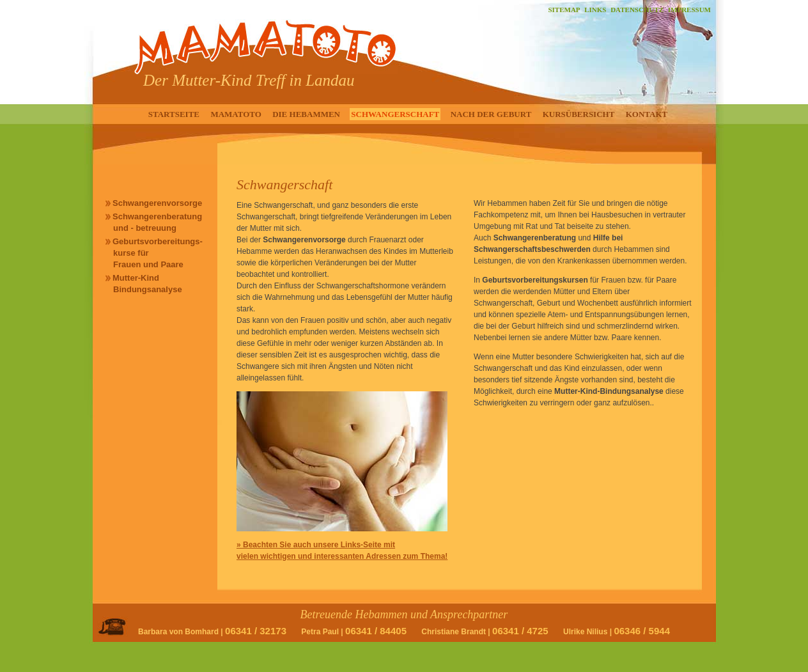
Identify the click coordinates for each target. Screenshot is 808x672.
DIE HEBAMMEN (306, 114)
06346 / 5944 (642, 631)
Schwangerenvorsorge (157, 203)
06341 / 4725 (520, 631)
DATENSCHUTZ (637, 10)
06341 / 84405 (376, 631)
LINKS (595, 10)
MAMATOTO (236, 114)
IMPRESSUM (689, 10)
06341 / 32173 (256, 631)
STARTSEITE (174, 114)
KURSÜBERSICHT (579, 114)
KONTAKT (647, 114)
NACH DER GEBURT (491, 114)
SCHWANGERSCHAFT (395, 114)
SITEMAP (564, 10)
